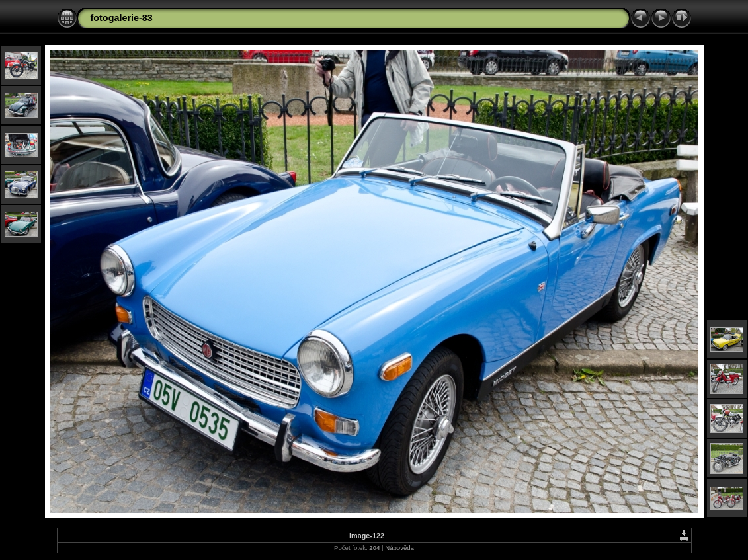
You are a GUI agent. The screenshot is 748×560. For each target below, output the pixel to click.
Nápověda (399, 548)
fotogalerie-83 (122, 18)
